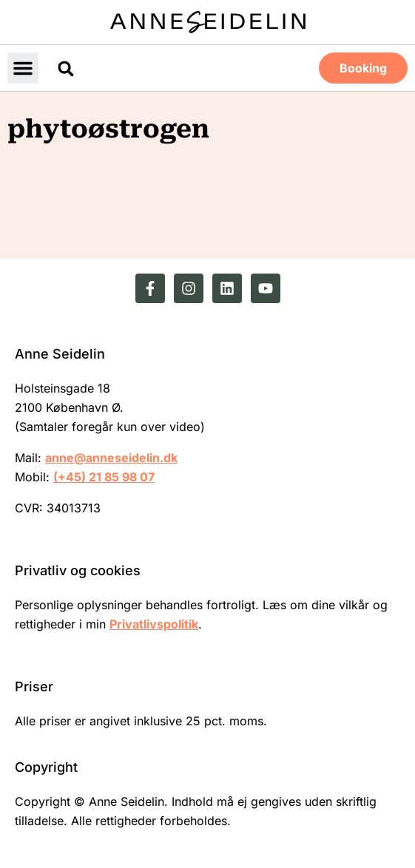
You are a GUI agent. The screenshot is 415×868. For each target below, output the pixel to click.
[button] (23, 68)
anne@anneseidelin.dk (111, 458)
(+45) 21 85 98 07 (104, 477)
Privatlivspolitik (154, 624)
